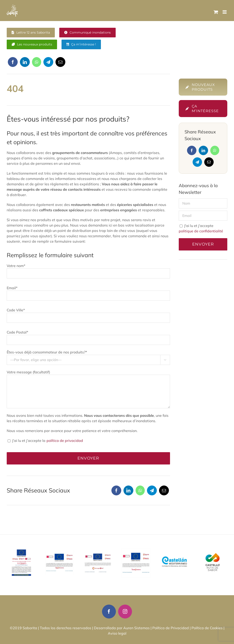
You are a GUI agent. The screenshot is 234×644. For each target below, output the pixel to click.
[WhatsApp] (37, 64)
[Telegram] (48, 64)
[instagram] (125, 612)
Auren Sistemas (136, 628)
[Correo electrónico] (60, 64)
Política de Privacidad (171, 628)
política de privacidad (64, 441)
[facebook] (109, 612)
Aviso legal (117, 633)
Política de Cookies (207, 628)
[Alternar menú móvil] (225, 12)
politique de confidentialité (201, 231)
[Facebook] (13, 64)
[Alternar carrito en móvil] (216, 12)
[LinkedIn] (25, 64)
